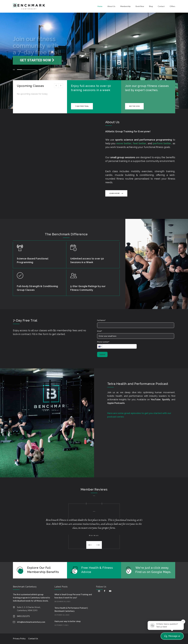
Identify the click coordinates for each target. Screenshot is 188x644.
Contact (161, 6)
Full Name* (101, 320)
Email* (100, 331)
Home (100, 6)
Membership (125, 6)
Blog (151, 6)
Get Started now (37, 65)
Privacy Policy (19, 638)
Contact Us (33, 638)
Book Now (140, 6)
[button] (100, 346)
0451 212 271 (23, 616)
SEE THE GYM (134, 106)
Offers (172, 6)
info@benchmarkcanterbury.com (31, 622)
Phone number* (103, 342)
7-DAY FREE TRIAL (82, 106)
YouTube (156, 399)
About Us (111, 6)
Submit (102, 354)
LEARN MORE (115, 193)
